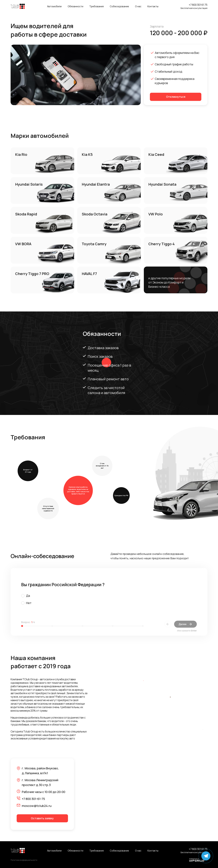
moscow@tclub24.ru (37, 806)
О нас (138, 6)
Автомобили (54, 6)
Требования (97, 6)
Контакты (153, 6)
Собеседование (119, 6)
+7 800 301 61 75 (198, 5)
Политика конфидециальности (24, 860)
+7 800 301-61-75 (33, 799)
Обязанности (75, 6)
